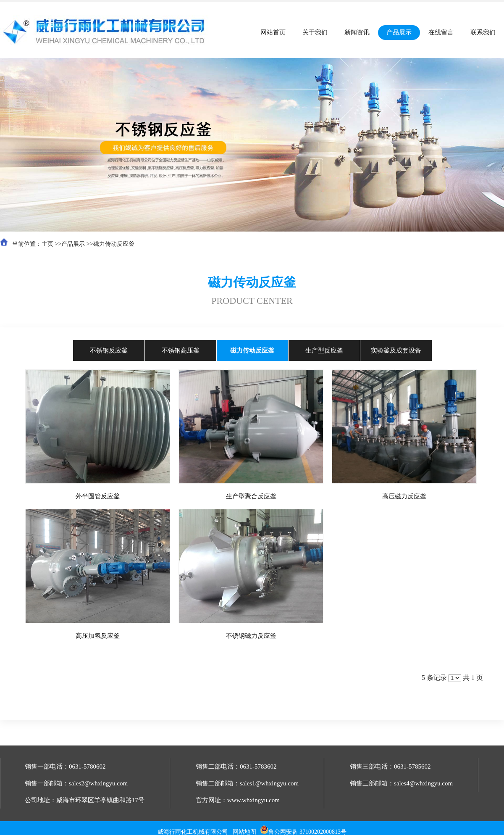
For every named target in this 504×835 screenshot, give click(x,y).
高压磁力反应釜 (404, 496)
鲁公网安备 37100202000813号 (307, 832)
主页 (47, 244)
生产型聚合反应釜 (251, 496)
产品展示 (73, 244)
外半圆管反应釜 (98, 496)
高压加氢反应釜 (98, 636)
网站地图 (244, 832)
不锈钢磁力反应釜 (251, 636)
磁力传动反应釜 (114, 244)
